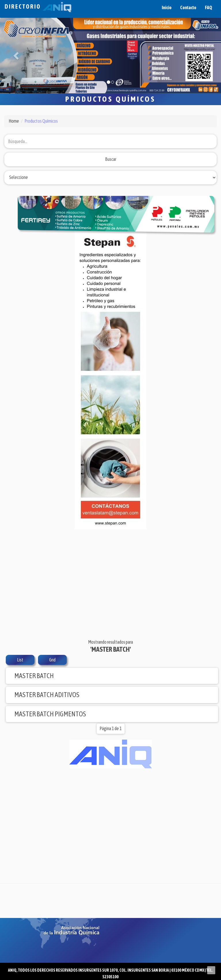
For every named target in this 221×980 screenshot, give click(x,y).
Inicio (167, 7)
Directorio (38, 6)
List (20, 660)
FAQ (208, 7)
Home (14, 121)
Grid (52, 660)
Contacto (188, 7)
